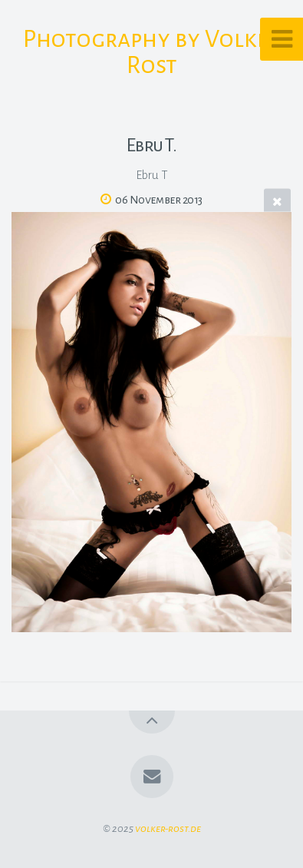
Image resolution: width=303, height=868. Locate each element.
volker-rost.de (168, 828)
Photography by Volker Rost (152, 52)
